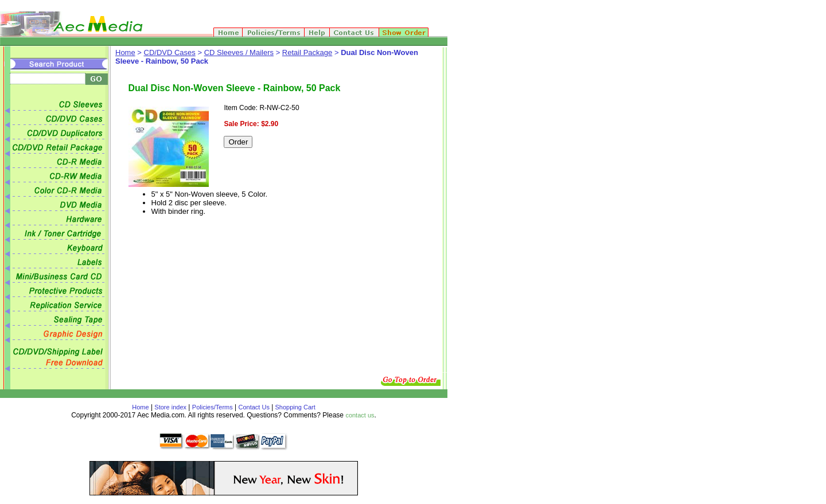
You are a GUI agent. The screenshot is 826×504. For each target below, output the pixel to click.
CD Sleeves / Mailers (239, 52)
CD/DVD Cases (170, 52)
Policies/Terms (213, 407)
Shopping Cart (294, 407)
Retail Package (307, 52)
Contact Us (254, 407)
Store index (170, 407)
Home (125, 52)
